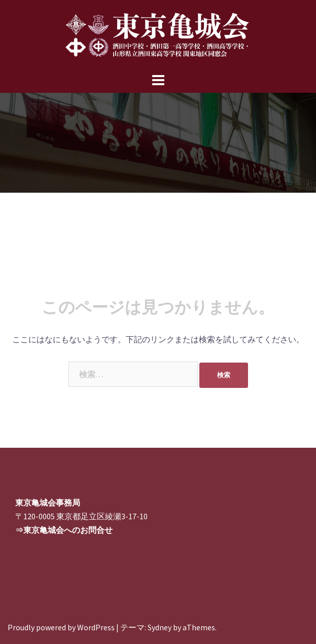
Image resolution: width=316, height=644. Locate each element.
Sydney (160, 627)
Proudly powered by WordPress (61, 627)
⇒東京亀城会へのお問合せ (64, 530)
